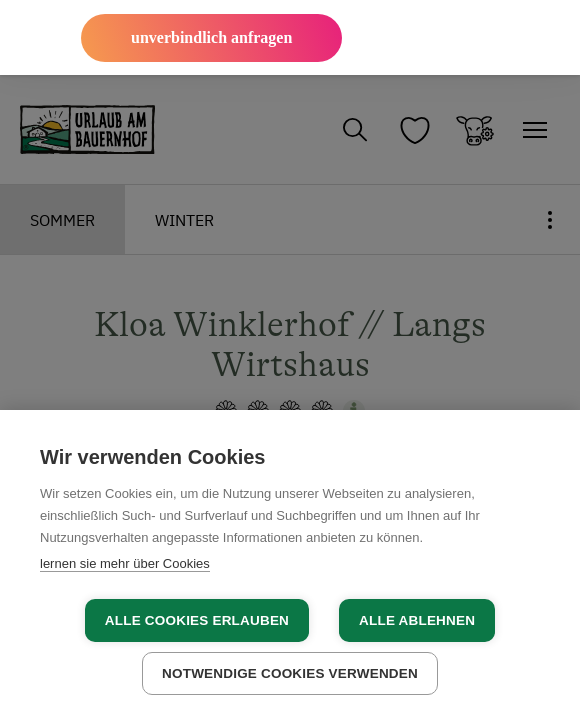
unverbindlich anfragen (211, 37)
